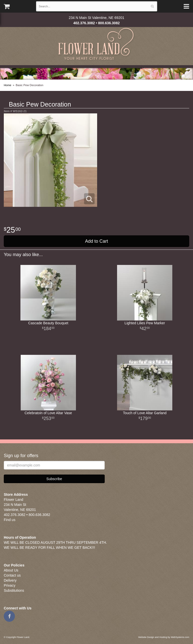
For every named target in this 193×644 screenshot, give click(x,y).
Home (8, 85)
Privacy (10, 585)
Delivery (10, 580)
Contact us (12, 575)
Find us (10, 520)
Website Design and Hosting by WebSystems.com (164, 637)
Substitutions (14, 590)
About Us (11, 570)
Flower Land (96, 45)
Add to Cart (96, 241)
